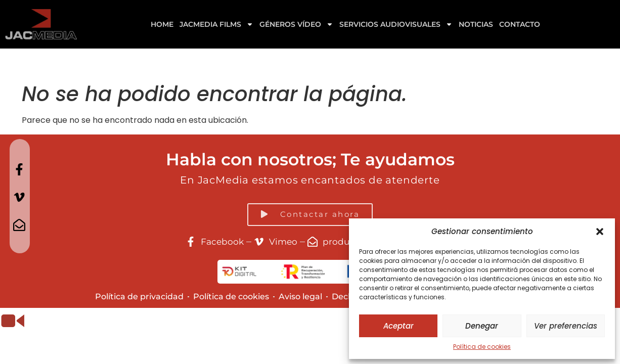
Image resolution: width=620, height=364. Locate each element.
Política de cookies (482, 347)
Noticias (476, 24)
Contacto (520, 24)
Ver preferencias (566, 326)
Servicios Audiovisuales (396, 24)
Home (162, 24)
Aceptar (398, 326)
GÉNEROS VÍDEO (296, 24)
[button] (600, 232)
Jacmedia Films (216, 24)
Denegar (482, 326)
